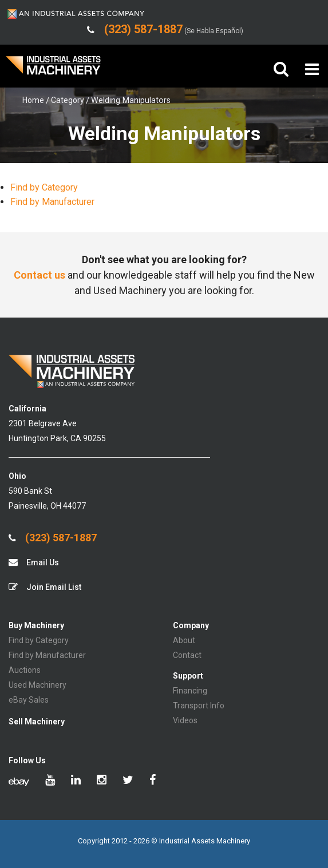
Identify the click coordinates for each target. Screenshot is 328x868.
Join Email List (45, 587)
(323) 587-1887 (53, 538)
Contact (187, 655)
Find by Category (44, 187)
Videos (185, 720)
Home (33, 100)
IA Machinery (53, 70)
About (184, 640)
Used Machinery (37, 685)
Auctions (25, 670)
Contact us (39, 275)
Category (68, 100)
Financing (190, 691)
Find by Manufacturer (52, 202)
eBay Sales (29, 700)
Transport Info (199, 706)
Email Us (34, 562)
